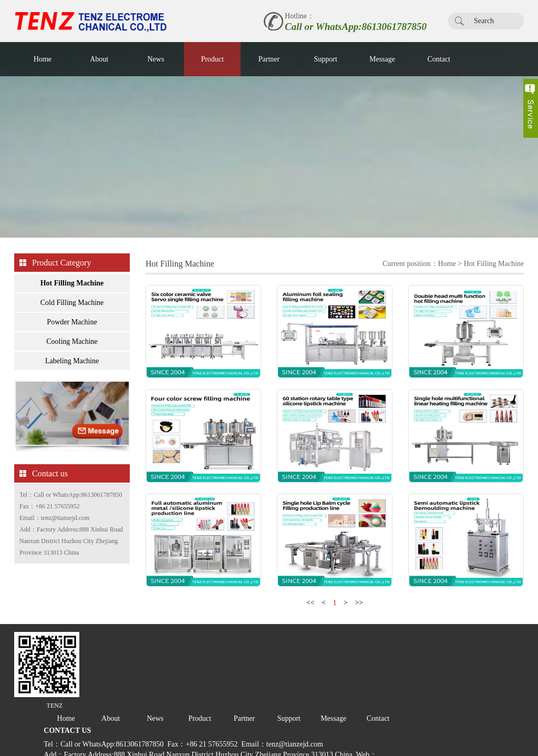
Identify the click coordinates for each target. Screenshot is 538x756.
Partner (269, 59)
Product (212, 59)
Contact (439, 59)
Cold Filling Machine (72, 307)
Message (382, 59)
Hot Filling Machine (72, 287)
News (156, 59)
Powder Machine (72, 326)
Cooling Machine (72, 346)
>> (359, 632)
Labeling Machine (72, 365)
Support (326, 59)
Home (43, 59)
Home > (451, 268)
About (99, 59)
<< (311, 632)
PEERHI (175, 743)
